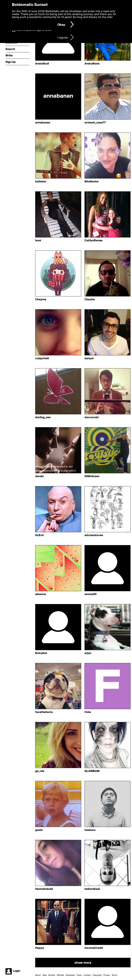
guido (39, 830)
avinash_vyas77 (95, 123)
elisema (41, 594)
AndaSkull (42, 64)
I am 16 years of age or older (34, 30)
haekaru (90, 830)
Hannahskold (44, 889)
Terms (114, 975)
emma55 (91, 594)
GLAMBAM (92, 771)
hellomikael (92, 889)
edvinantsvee (94, 535)
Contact (87, 975)
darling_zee (43, 417)
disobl (39, 476)
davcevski (92, 417)
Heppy (40, 948)
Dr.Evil (39, 535)
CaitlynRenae (93, 241)
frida (88, 712)
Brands (52, 975)
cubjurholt (42, 359)
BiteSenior (92, 182)
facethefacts (44, 712)
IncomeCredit (94, 948)
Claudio (90, 300)
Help (45, 975)
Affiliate (60, 975)
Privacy (107, 975)
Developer (70, 975)
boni (38, 241)
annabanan (43, 123)
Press (79, 975)
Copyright (97, 975)
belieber (41, 182)
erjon (88, 653)
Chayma (41, 300)
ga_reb (40, 771)
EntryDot (41, 653)
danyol (89, 359)
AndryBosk (92, 64)
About (38, 975)
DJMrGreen (92, 476)
